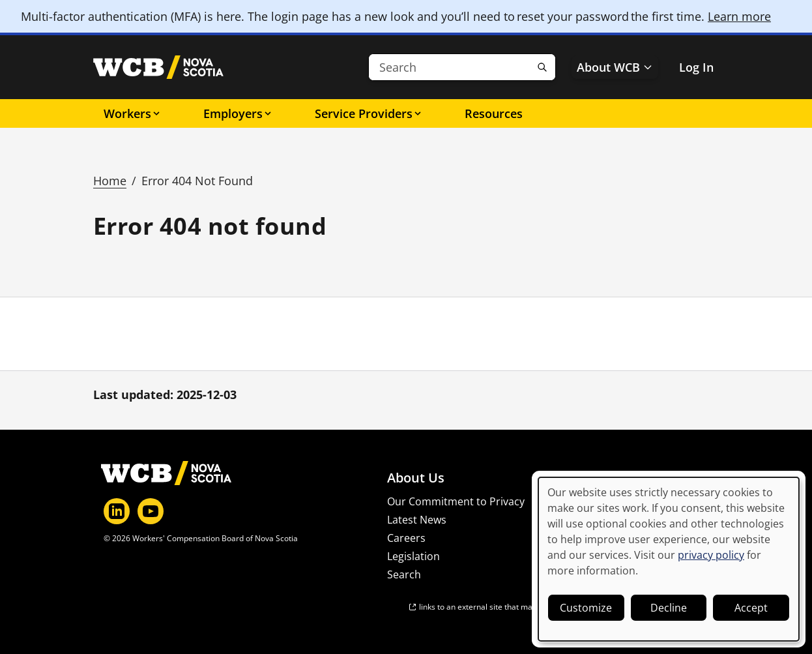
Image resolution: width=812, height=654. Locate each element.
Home (110, 181)
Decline (669, 608)
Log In (696, 67)
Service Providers (369, 113)
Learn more (739, 16)
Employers (238, 113)
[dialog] (669, 559)
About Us (416, 478)
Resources (494, 113)
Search (404, 574)
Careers (406, 538)
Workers (133, 113)
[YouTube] (151, 511)
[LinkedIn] (117, 511)
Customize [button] (586, 608)
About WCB (615, 67)
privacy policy (711, 555)
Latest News (417, 520)
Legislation (413, 556)
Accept (751, 608)
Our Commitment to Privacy (456, 501)
